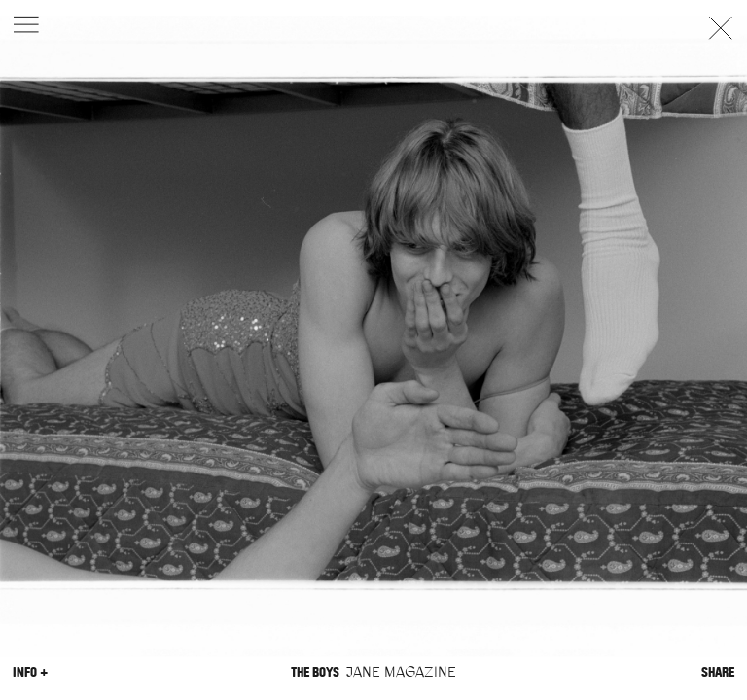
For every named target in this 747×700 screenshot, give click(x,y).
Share (718, 672)
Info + (30, 672)
